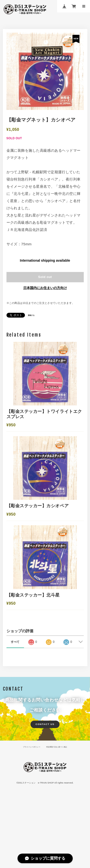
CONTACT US (45, 775)
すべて (15, 692)
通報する (32, 319)
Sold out (45, 279)
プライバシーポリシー (28, 799)
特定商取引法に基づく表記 (60, 799)
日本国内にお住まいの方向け (45, 291)
